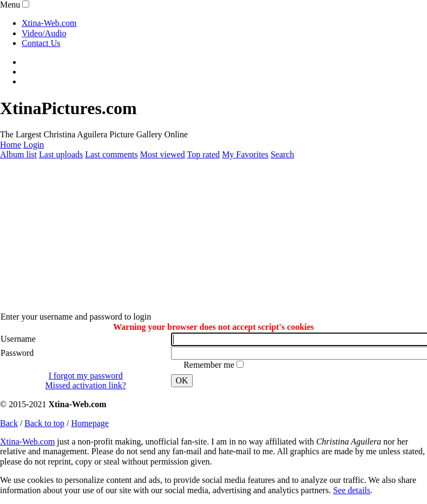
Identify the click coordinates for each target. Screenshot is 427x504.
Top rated (203, 154)
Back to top (44, 423)
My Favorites (245, 154)
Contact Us (41, 43)
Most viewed (163, 154)
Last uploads (61, 154)
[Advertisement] (212, 236)
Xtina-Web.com (49, 23)
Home (11, 145)
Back (9, 423)
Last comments (111, 154)
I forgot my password (86, 376)
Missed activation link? (86, 385)
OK (182, 380)
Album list (18, 154)
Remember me (210, 365)
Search (283, 154)
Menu (10, 5)
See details (352, 490)
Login (34, 145)
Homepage (90, 423)
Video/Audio (44, 33)
